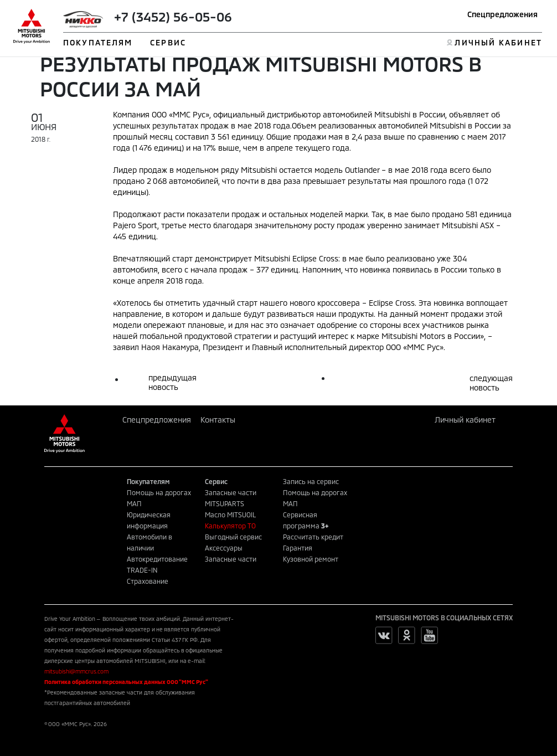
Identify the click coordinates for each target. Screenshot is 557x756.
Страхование (148, 581)
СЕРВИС (168, 42)
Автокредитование (157, 559)
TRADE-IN (142, 570)
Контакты (218, 420)
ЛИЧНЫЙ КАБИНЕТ (498, 42)
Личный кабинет (465, 420)
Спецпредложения (502, 14)
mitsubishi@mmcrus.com (76, 671)
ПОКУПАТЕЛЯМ (98, 42)
